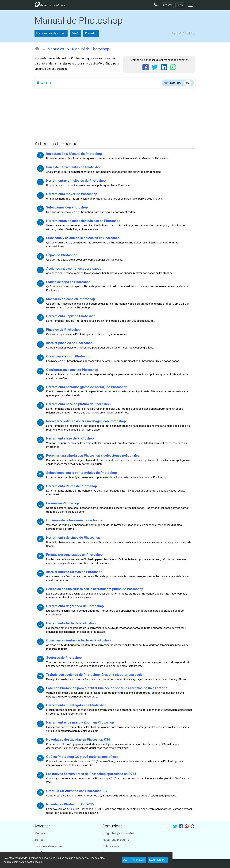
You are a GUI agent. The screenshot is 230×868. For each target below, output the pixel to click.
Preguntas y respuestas (118, 833)
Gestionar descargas (48, 846)
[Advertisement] (115, 114)
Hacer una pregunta (116, 840)
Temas (39, 840)
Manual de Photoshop (91, 49)
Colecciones (111, 846)
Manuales (56, 49)
